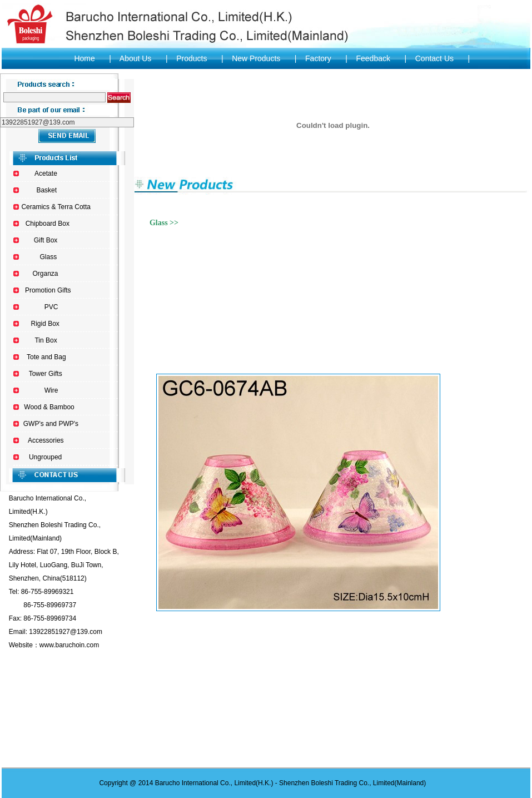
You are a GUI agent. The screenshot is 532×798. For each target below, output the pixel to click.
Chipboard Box (48, 224)
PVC (51, 307)
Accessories (46, 440)
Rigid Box (45, 324)
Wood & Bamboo (49, 407)
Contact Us (434, 58)
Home (85, 58)
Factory (318, 58)
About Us (136, 58)
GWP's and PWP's (51, 424)
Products (192, 58)
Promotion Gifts (48, 290)
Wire (51, 390)
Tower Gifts (46, 374)
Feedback (373, 58)
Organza (46, 274)
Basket (46, 190)
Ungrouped (45, 457)
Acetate (46, 174)
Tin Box (46, 340)
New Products (256, 58)
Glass (48, 257)
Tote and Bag (46, 357)
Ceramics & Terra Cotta (56, 207)
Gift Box (46, 240)
